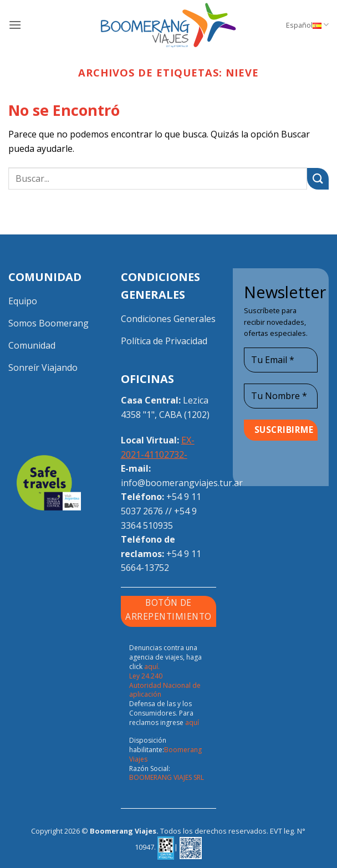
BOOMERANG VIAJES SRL (167, 777)
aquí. (152, 667)
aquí (192, 723)
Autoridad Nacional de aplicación (165, 690)
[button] (15, 25)
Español (307, 25)
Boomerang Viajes (165, 754)
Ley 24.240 (146, 676)
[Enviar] (318, 179)
